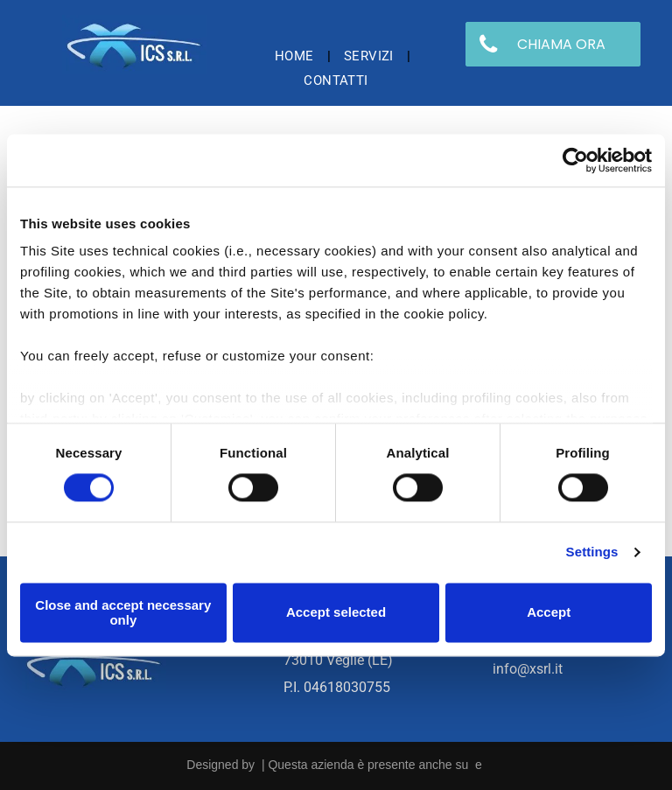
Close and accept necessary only (123, 612)
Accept (549, 613)
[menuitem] (296, 56)
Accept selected (336, 613)
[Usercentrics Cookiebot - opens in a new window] (575, 160)
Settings (592, 552)
